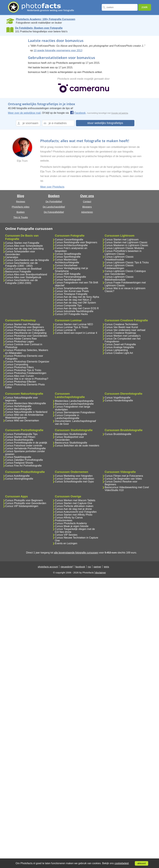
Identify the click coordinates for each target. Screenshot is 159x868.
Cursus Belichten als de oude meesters (77, 446)
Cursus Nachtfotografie (68, 280)
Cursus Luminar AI (65, 330)
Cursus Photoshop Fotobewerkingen (26, 373)
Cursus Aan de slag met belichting (24, 249)
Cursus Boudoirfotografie (19, 440)
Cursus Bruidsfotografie (118, 434)
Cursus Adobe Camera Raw (21, 339)
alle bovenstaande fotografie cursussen (76, 553)
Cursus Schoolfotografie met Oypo (74, 482)
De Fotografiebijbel (54, 212)
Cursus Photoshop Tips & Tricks (23, 370)
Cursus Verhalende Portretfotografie (26, 448)
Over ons (87, 196)
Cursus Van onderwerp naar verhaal (125, 330)
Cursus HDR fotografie (68, 274)
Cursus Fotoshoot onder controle (24, 446)
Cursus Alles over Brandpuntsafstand (26, 274)
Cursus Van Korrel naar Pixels (72, 291)
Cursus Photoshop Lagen (20, 342)
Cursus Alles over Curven (20, 376)
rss (89, 567)
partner (97, 567)
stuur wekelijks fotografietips (105, 123)
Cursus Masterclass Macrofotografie (26, 403)
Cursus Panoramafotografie (70, 277)
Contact (87, 201)
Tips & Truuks (21, 217)
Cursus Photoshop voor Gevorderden (26, 336)
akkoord (142, 863)
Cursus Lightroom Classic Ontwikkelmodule (119, 258)
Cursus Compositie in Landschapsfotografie (67, 417)
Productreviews (64, 520)
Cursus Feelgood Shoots (19, 463)
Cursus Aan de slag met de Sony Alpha (77, 297)
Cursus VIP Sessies (66, 535)
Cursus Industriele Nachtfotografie (74, 311)
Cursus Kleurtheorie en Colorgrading (26, 333)
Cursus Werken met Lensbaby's (123, 336)
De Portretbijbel (54, 201)
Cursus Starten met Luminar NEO (74, 324)
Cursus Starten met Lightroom (122, 240)
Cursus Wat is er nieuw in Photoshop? (27, 379)
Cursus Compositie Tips (68, 306)
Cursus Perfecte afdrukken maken (74, 506)
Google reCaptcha (120, 113)
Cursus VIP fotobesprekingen (22, 506)
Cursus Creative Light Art (119, 353)
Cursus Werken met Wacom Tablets (75, 500)
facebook (80, 567)
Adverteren (87, 212)
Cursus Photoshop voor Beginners (25, 327)
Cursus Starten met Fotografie (22, 243)
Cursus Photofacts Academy (71, 523)
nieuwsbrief (67, 567)
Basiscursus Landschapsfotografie (74, 404)
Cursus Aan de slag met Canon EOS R (77, 308)
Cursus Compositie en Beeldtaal (23, 269)
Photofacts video (21, 207)
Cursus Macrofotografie (18, 409)
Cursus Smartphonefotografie (71, 288)
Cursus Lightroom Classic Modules (124, 248)
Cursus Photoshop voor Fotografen (25, 330)
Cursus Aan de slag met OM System (75, 303)
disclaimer (101, 573)
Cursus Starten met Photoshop (23, 324)
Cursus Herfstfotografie (18, 406)
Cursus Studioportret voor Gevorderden (69, 438)
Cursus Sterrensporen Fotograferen (75, 412)
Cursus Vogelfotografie (118, 398)
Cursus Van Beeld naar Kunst (121, 327)
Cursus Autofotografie (17, 476)
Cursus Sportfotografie (68, 257)
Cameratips (12, 257)
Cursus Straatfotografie (68, 254)
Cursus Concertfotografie (69, 240)
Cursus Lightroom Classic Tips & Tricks (127, 262)
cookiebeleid (122, 863)
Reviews (21, 201)
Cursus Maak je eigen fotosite (72, 526)
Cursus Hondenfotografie (119, 400)
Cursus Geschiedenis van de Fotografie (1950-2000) (22, 282)
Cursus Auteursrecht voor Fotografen (76, 512)
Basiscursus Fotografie (18, 272)
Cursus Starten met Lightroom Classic (126, 242)
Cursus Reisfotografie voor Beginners (76, 242)
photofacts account (48, 567)
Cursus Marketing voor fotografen (74, 476)
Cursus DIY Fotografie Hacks (71, 314)
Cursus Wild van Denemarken (22, 421)
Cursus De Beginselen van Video (123, 479)
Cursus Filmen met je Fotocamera (124, 476)
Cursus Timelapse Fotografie (71, 294)
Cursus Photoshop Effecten (21, 382)
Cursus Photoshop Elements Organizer (27, 362)
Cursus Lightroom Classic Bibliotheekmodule (119, 278)
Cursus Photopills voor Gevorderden (26, 503)
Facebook (78, 113)
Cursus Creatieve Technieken (121, 324)
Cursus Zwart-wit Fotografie (120, 344)
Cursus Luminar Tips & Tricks (71, 327)
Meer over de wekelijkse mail (24, 113)
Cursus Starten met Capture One (73, 503)
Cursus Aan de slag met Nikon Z (73, 300)
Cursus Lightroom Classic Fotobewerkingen (119, 267)
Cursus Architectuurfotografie (71, 245)
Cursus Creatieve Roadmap (120, 333)
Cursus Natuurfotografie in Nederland (26, 412)
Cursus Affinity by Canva (69, 518)
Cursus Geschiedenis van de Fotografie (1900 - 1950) (22, 264)
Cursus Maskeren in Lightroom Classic (126, 245)
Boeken (21, 212)
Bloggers (87, 207)
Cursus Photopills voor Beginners (24, 500)
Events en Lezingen (66, 543)
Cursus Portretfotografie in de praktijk (26, 443)
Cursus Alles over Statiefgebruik (23, 277)
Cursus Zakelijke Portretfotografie (24, 460)
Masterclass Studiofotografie (71, 434)
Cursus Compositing (17, 364)
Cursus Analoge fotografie (119, 347)
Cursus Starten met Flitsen (20, 437)
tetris (106, 567)
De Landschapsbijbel (54, 207)
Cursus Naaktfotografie (18, 457)
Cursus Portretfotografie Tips (21, 434)
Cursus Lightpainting (116, 350)
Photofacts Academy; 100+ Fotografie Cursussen (46, 19)
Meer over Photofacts (52, 187)
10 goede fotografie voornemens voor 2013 (58, 50)
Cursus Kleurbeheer (66, 265)
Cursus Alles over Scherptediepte (24, 246)
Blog (21, 196)
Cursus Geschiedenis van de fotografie (27, 260)
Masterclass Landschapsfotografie (74, 401)
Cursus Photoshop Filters (20, 367)
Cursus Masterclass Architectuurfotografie (67, 261)
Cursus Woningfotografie (19, 479)
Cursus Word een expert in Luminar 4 (76, 333)
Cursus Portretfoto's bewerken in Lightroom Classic (123, 252)
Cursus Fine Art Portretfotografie (23, 466)
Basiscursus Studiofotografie (71, 443)
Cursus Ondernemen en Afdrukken (74, 479)
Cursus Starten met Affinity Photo (74, 515)
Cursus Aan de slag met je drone (73, 509)
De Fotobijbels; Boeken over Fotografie (39, 28)
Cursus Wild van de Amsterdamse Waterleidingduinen (24, 416)
